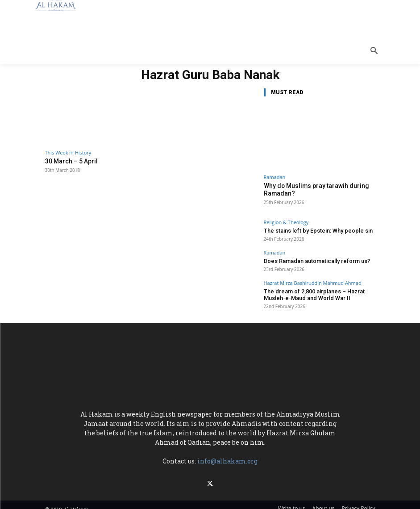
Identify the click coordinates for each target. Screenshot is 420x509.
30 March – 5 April (69, 161)
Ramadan (275, 177)
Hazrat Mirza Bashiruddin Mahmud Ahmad (313, 280)
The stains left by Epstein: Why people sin (312, 229)
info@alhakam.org (227, 457)
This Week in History (68, 152)
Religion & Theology (286, 221)
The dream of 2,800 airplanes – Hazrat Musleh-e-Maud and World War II (318, 291)
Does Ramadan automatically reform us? (310, 259)
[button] (374, 51)
